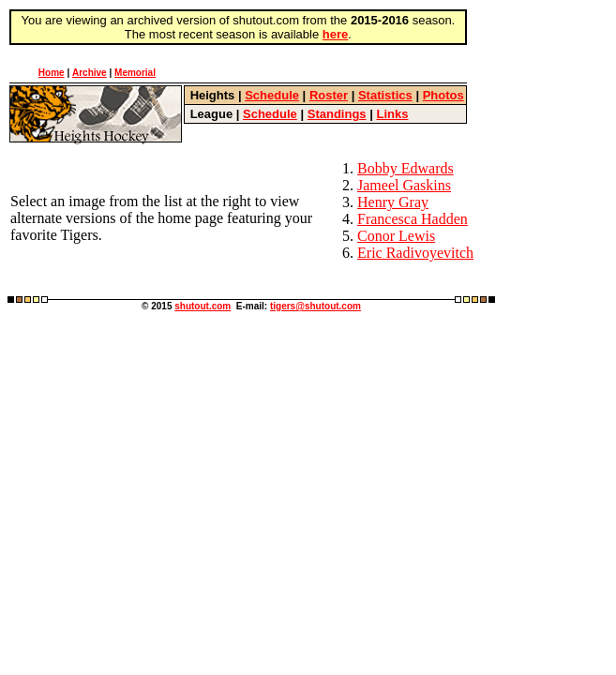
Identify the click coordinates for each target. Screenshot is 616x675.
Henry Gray (393, 202)
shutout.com (203, 306)
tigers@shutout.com (316, 306)
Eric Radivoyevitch (415, 253)
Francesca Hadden (413, 219)
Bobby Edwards (406, 168)
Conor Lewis (396, 236)
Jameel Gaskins (404, 185)
